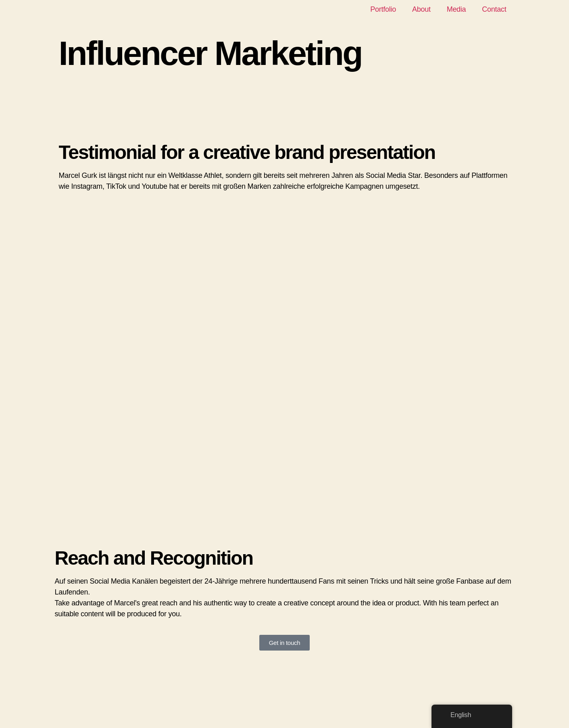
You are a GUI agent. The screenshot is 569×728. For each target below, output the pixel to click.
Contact (494, 9)
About (421, 9)
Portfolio (383, 9)
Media (456, 9)
